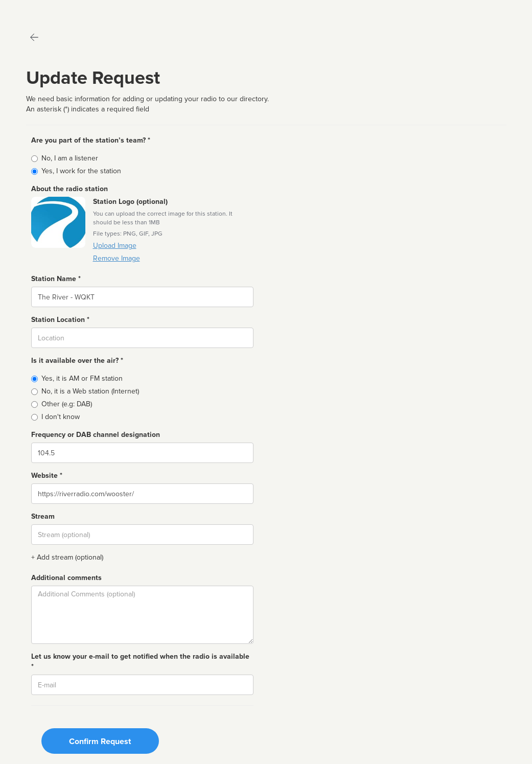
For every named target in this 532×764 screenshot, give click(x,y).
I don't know (61, 417)
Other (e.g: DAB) (67, 404)
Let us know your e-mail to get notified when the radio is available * (140, 662)
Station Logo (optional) (130, 202)
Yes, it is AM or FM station (82, 378)
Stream (43, 516)
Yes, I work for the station (81, 171)
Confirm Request (100, 742)
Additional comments (66, 578)
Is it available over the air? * (77, 361)
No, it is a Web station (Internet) (90, 391)
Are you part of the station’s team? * (91, 140)
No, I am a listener (70, 158)
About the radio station (70, 189)
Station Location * (60, 320)
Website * (47, 476)
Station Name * (56, 279)
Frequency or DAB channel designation (96, 435)
